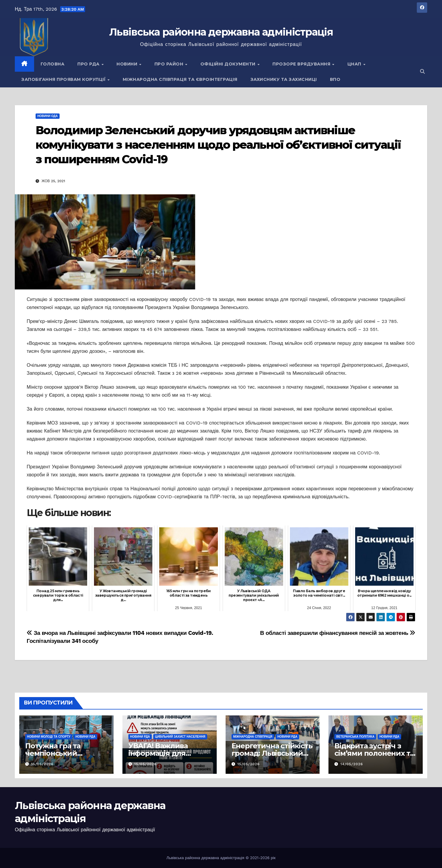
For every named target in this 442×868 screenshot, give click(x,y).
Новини (128, 64)
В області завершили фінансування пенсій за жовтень (338, 633)
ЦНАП (355, 64)
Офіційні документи (229, 64)
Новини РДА (86, 737)
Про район (170, 64)
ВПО (335, 79)
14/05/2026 (352, 764)
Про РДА (89, 64)
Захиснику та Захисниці (284, 79)
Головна (53, 64)
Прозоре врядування (302, 64)
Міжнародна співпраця (253, 737)
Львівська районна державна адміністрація (221, 32)
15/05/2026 (42, 764)
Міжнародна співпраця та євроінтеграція (180, 79)
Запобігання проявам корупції (64, 79)
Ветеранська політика (355, 737)
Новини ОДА (48, 116)
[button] (422, 72)
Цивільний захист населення (180, 737)
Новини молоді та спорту (49, 737)
